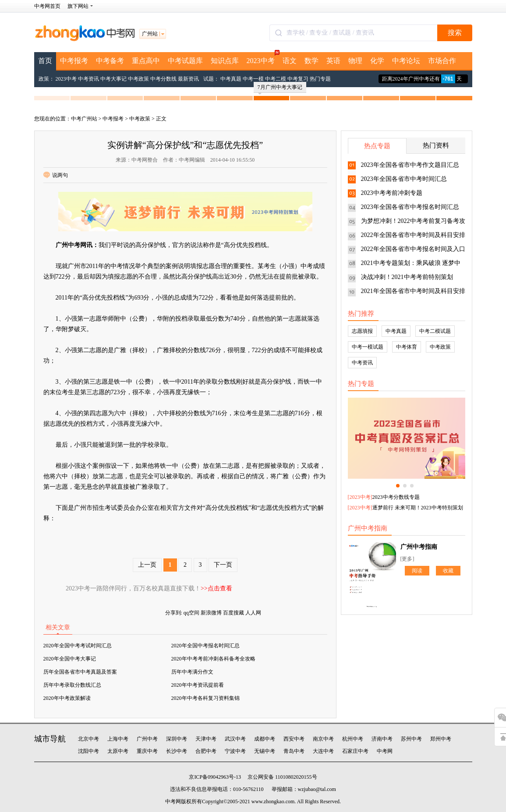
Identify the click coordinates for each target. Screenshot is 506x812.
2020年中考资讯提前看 (198, 685)
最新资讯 (188, 79)
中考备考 (110, 61)
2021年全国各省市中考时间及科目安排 (413, 291)
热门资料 (436, 145)
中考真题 (231, 79)
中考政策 (138, 79)
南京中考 (323, 739)
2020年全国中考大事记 (70, 659)
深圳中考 (177, 739)
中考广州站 (84, 119)
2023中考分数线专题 (396, 497)
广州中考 (147, 739)
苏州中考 (411, 739)
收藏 (448, 571)
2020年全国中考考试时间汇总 (78, 646)
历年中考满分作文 (192, 672)
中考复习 (298, 79)
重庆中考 (147, 751)
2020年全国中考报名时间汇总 (205, 646)
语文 (290, 61)
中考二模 (276, 79)
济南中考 (382, 739)
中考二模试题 (435, 331)
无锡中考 (265, 751)
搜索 (455, 33)
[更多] (407, 559)
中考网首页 (47, 6)
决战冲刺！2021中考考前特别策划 (407, 277)
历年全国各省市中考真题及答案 (80, 672)
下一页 (223, 565)
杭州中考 (353, 739)
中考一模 (253, 79)
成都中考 (265, 739)
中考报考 (74, 61)
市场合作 (442, 61)
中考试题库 (185, 61)
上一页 (147, 565)
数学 (311, 61)
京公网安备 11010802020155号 (282, 777)
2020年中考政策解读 (67, 698)
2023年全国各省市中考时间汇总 (404, 179)
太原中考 (118, 751)
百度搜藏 (234, 613)
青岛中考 (294, 751)
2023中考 (263, 58)
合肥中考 (206, 751)
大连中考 (323, 751)
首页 (45, 61)
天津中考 (206, 739)
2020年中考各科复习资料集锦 (205, 698)
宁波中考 (235, 751)
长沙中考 (177, 751)
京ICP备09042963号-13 (215, 777)
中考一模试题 (368, 347)
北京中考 (88, 739)
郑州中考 (441, 739)
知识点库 (225, 61)
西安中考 (294, 739)
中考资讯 (88, 79)
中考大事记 (113, 79)
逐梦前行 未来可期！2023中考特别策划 (418, 508)
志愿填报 (362, 331)
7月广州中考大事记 (280, 88)
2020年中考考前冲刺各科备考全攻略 (213, 659)
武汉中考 (235, 739)
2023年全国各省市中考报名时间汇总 (410, 207)
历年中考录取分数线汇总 (72, 685)
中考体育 (407, 347)
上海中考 (118, 739)
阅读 (417, 571)
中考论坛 (406, 61)
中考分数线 (163, 79)
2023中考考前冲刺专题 (392, 193)
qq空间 (191, 613)
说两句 (56, 175)
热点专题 (377, 146)
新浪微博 (211, 613)
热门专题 (320, 79)
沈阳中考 (88, 751)
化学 (377, 61)
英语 (333, 61)
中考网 (385, 751)
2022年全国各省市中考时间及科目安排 (413, 235)
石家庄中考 (355, 751)
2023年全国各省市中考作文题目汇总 (410, 165)
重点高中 (146, 61)
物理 (355, 61)
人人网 (253, 613)
